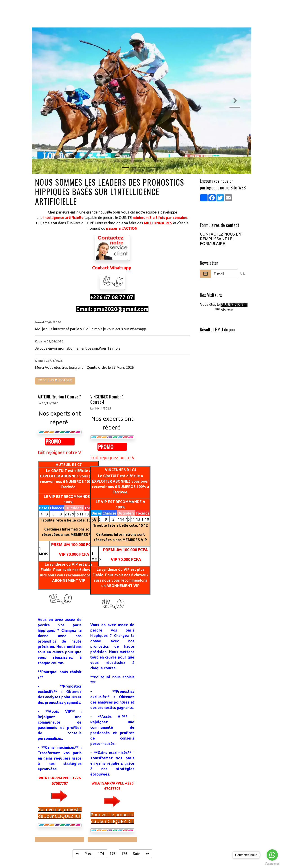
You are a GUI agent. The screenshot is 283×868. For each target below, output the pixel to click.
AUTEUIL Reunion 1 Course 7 (59, 397)
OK (243, 274)
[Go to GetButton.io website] (272, 864)
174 (101, 854)
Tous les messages (55, 381)
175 (113, 854)
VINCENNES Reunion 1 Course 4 (107, 399)
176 (124, 854)
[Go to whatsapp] (272, 855)
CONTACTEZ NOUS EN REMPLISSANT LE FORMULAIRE (221, 239)
